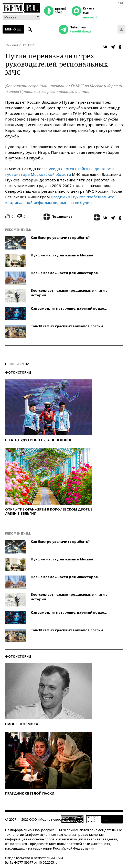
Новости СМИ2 (17, 364)
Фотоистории (18, 372)
